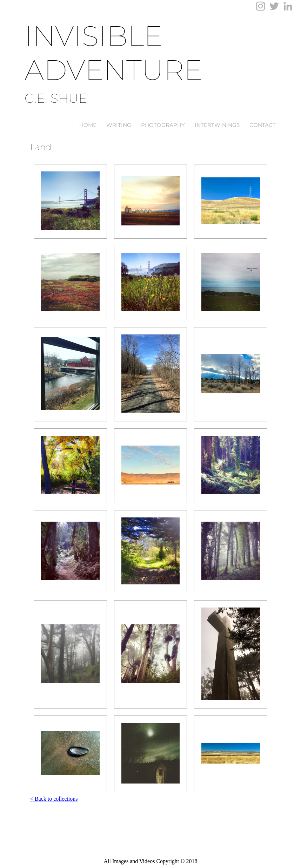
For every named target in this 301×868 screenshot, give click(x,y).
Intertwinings (217, 125)
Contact (263, 125)
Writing (119, 125)
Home (88, 125)
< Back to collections (54, 799)
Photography (163, 125)
